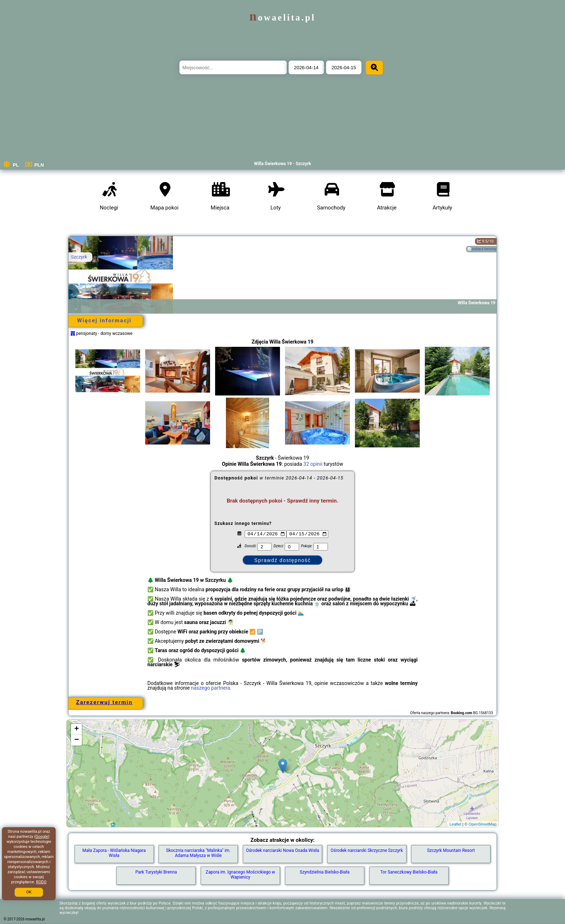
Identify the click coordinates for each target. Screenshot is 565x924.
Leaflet (455, 824)
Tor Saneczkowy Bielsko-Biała (409, 872)
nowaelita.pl (282, 17)
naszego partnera (211, 688)
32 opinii (313, 464)
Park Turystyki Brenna (156, 872)
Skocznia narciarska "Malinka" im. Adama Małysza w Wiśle (198, 853)
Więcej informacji (104, 320)
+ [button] (77, 729)
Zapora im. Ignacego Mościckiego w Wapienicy (241, 875)
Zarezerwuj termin (104, 702)
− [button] (77, 740)
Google (42, 837)
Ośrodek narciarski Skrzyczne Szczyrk (367, 850)
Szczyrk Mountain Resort (451, 850)
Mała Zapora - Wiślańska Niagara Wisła (114, 853)
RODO (41, 882)
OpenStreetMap (482, 824)
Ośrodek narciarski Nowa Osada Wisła (282, 850)
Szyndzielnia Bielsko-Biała (325, 872)
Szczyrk (79, 257)
